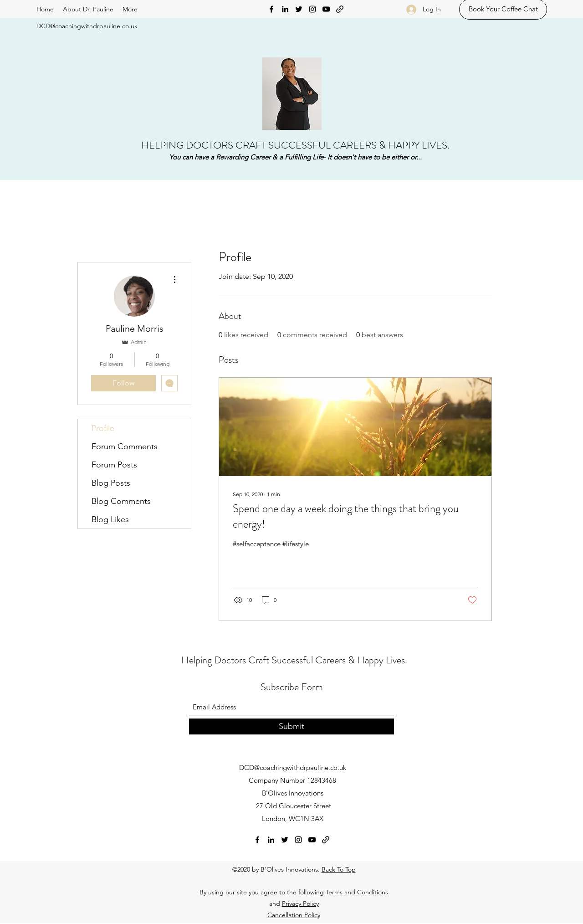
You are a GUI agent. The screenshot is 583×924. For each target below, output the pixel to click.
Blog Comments (121, 501)
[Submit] (291, 726)
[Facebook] (271, 9)
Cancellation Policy (294, 915)
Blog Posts (111, 483)
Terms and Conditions (357, 892)
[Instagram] (312, 9)
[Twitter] (299, 9)
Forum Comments (125, 447)
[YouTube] (326, 9)
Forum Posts (114, 465)
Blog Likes (110, 519)
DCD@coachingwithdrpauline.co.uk (87, 26)
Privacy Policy (300, 903)
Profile (103, 428)
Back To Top (339, 869)
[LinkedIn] (285, 9)
